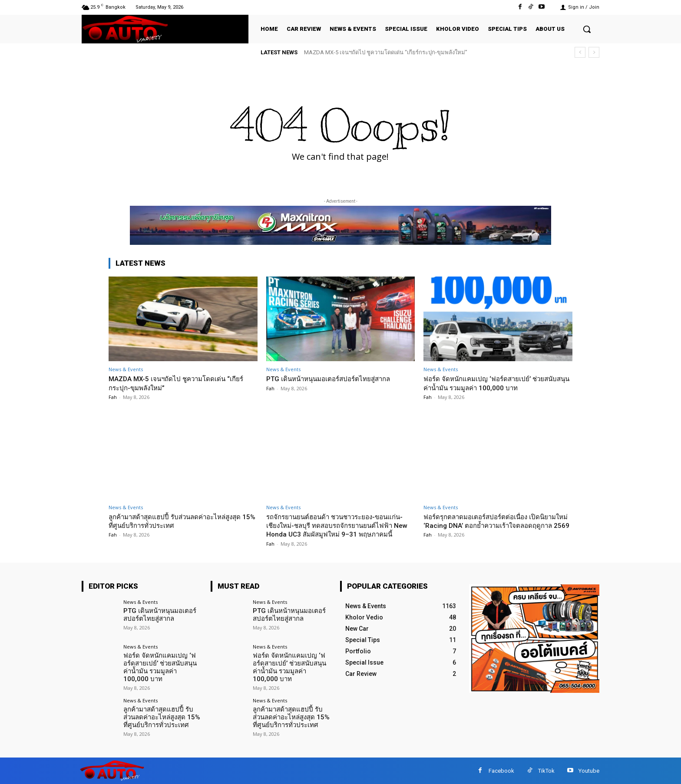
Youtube (589, 771)
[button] (587, 29)
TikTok (546, 771)
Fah (113, 397)
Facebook (501, 771)
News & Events (126, 369)
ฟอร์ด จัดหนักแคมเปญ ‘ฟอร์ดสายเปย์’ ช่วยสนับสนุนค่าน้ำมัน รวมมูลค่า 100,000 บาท (491, 383)
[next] (594, 52)
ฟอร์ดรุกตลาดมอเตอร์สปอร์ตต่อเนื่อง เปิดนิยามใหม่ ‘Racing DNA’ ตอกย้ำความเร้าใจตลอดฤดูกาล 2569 (492, 525)
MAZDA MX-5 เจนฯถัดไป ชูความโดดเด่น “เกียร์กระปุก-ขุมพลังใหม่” (386, 52)
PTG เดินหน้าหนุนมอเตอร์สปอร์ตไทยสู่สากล (337, 379)
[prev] (580, 52)
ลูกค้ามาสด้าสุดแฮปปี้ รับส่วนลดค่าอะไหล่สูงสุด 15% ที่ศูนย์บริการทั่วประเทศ (175, 521)
